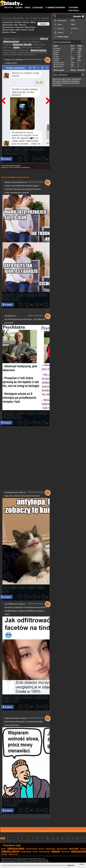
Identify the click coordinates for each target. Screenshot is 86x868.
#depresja (8, 417)
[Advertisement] (26, 443)
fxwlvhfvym (67, 83)
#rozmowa (42, 295)
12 (58, 838)
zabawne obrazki (31, 849)
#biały (6, 701)
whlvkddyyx (76, 79)
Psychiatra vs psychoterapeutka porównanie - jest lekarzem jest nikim (25, 319)
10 (48, 838)
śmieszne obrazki (22, 44)
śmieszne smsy (13, 854)
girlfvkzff (76, 83)
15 (73, 838)
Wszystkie (81, 70)
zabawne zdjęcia (10, 851)
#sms (17, 149)
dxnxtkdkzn (57, 83)
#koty (14, 587)
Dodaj (27, 8)
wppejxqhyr (75, 81)
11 (53, 838)
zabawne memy (50, 849)
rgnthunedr (67, 79)
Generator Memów (55, 8)
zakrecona (60, 67)
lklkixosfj (56, 81)
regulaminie (71, 865)
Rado (57, 61)
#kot (6, 587)
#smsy (26, 149)
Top (8, 8)
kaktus (57, 59)
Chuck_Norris (60, 65)
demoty (56, 851)
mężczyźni (74, 848)
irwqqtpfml (65, 81)
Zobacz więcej (63, 37)
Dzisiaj (73, 70)
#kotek (31, 587)
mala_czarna (60, 63)
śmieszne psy (66, 852)
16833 (73, 21)
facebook (4, 854)
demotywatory (39, 50)
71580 (73, 25)
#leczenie (31, 413)
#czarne (17, 697)
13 (63, 838)
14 (68, 838)
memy (17, 47)
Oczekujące (38, 8)
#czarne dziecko (41, 697)
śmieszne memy (16, 848)
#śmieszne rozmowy (11, 153)
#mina (22, 587)
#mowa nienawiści (10, 805)
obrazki (35, 852)
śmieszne (41, 849)
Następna (47, 95)
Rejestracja (74, 11)
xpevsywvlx (57, 85)
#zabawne (8, 149)
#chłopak (20, 295)
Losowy (19, 8)
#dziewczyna (9, 295)
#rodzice (7, 299)
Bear (57, 54)
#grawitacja (18, 801)
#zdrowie (21, 413)
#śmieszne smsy (38, 149)
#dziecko (7, 697)
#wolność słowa (32, 801)
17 (83, 838)
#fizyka (7, 801)
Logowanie (73, 8)
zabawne (83, 849)
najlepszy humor (26, 852)
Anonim (58, 48)
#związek (31, 295)
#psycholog (43, 413)
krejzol (58, 50)
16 (78, 838)
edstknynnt (57, 79)
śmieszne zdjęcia (62, 849)
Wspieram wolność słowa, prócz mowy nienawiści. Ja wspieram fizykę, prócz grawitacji (24, 722)
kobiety (4, 849)
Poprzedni (4, 95)
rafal (57, 56)
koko (57, 52)
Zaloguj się (5, 167)
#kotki (40, 587)
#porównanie (9, 413)
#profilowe (28, 697)
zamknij (81, 864)
